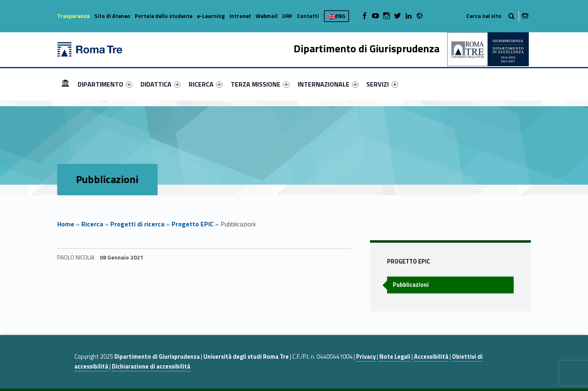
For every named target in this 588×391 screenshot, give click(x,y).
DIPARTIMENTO (105, 84)
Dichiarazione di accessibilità (151, 366)
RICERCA (206, 84)
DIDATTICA (160, 84)
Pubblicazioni (411, 285)
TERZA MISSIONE (260, 84)
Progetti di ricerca (137, 224)
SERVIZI (382, 84)
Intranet (240, 16)
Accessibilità (431, 357)
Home (65, 84)
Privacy (366, 357)
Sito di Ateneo (112, 16)
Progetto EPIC (193, 224)
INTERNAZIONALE (328, 84)
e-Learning (211, 16)
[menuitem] (65, 84)
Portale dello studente (164, 16)
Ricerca (92, 224)
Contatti (308, 16)
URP (287, 16)
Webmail (267, 16)
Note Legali (395, 357)
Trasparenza (73, 16)
